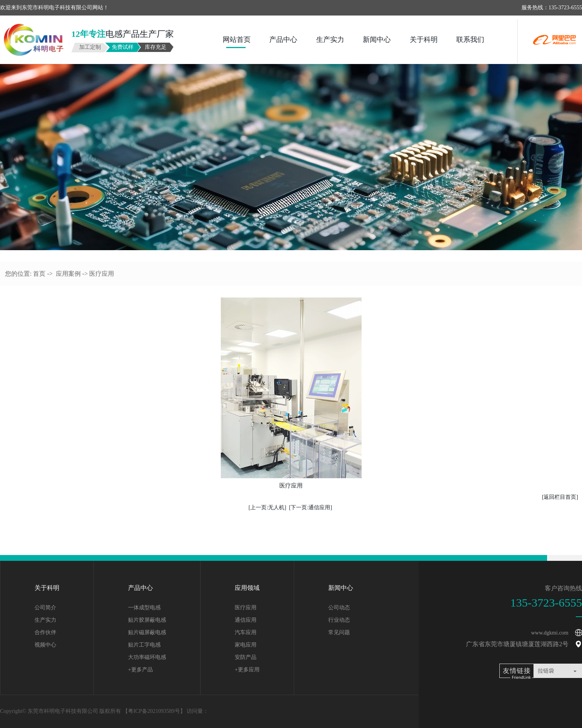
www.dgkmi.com (550, 633)
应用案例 (68, 274)
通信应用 (246, 620)
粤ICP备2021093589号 (154, 711)
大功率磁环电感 (147, 657)
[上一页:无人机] (268, 508)
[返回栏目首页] (560, 497)
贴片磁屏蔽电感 (147, 632)
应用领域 (247, 588)
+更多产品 (140, 670)
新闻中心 (377, 40)
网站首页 (237, 40)
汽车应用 (246, 632)
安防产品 (246, 657)
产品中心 (283, 40)
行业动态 (339, 620)
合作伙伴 (45, 632)
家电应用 (246, 645)
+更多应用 (247, 670)
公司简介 (45, 608)
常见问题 (339, 632)
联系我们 (470, 40)
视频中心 (45, 645)
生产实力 (330, 40)
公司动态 (339, 608)
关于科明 (424, 40)
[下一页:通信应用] (311, 508)
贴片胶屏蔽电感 (147, 620)
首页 (39, 274)
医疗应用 (246, 608)
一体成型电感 (144, 608)
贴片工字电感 (144, 645)
